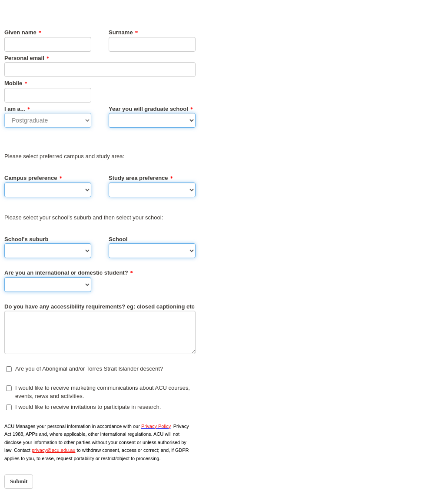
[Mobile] (48, 95)
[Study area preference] (152, 190)
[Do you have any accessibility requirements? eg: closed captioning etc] (100, 332)
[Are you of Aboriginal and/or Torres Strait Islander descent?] (9, 369)
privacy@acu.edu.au (53, 450)
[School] (152, 251)
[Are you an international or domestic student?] (48, 285)
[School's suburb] (48, 251)
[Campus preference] (48, 190)
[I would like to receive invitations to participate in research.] (9, 407)
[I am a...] (48, 120)
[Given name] (48, 44)
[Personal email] (100, 70)
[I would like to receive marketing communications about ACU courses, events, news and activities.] (9, 388)
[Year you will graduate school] (152, 120)
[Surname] (152, 44)
